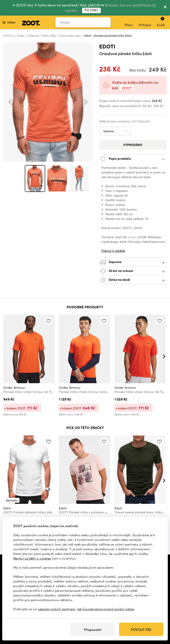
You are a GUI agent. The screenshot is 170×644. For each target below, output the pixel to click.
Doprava (133, 262)
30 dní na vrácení (133, 271)
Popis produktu (133, 159)
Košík (161, 22)
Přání (129, 22)
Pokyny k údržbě (113, 251)
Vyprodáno (133, 145)
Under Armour (14, 387)
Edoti (107, 46)
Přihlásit (145, 22)
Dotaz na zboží (133, 280)
